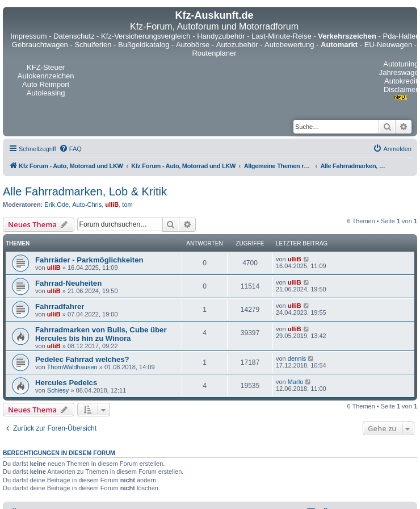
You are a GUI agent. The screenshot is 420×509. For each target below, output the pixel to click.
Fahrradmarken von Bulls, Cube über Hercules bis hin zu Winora (101, 334)
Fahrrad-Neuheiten (68, 283)
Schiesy (58, 390)
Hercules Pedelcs (66, 383)
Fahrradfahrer (60, 306)
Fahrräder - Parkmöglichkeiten (89, 260)
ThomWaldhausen (72, 367)
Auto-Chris (87, 205)
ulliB (112, 205)
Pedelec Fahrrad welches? (82, 359)
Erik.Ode (56, 205)
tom (127, 205)
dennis (297, 358)
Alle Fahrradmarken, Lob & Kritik (85, 191)
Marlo (296, 382)
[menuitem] (70, 149)
